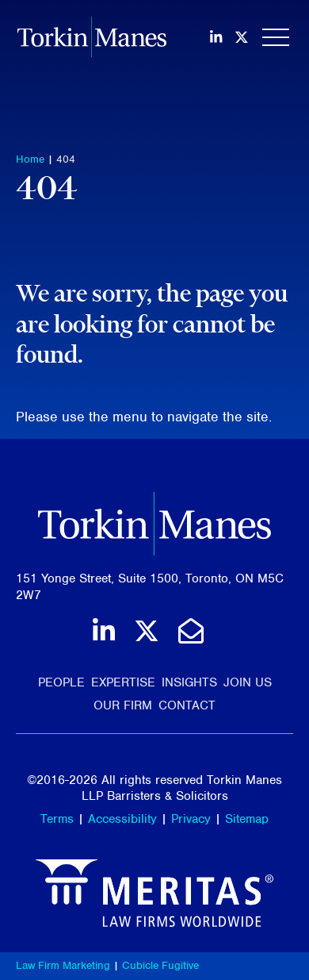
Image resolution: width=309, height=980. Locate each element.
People (61, 682)
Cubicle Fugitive (160, 965)
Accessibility (122, 819)
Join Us (248, 682)
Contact (187, 705)
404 (66, 159)
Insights (189, 682)
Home (30, 159)
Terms (57, 819)
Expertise (123, 682)
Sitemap (247, 819)
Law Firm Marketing (63, 965)
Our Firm (123, 705)
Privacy (191, 819)
